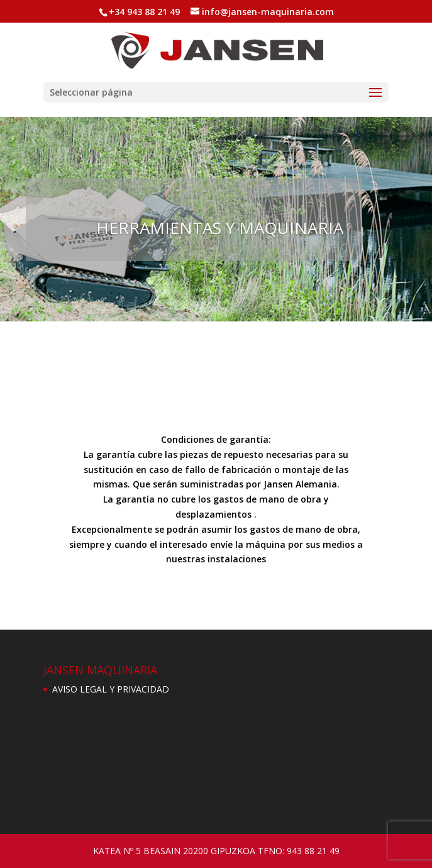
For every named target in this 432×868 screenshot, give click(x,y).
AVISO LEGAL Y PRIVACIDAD (111, 689)
